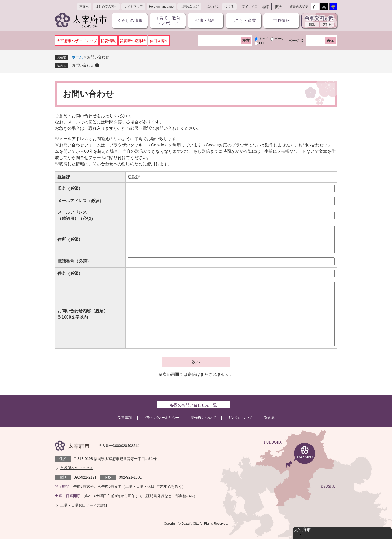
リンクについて (240, 418)
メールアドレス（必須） (80, 201)
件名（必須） (70, 273)
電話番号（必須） (74, 261)
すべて (264, 39)
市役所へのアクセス (77, 468)
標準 (266, 7)
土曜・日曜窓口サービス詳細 (84, 505)
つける (229, 7)
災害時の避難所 (133, 41)
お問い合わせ (83, 65)
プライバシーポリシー (161, 418)
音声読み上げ (189, 7)
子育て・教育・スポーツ (168, 21)
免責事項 (125, 418)
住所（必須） (70, 239)
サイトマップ (133, 7)
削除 (97, 65)
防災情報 (108, 41)
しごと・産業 (244, 21)
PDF (262, 43)
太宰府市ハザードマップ (77, 41)
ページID (296, 41)
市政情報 (281, 21)
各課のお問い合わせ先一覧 (193, 405)
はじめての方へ (106, 7)
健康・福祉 (206, 21)
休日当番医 (159, 41)
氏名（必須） (70, 188)
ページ (280, 39)
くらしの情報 (130, 21)
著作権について (203, 418)
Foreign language (161, 7)
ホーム (77, 57)
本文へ (84, 7)
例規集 (269, 418)
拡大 (279, 7)
